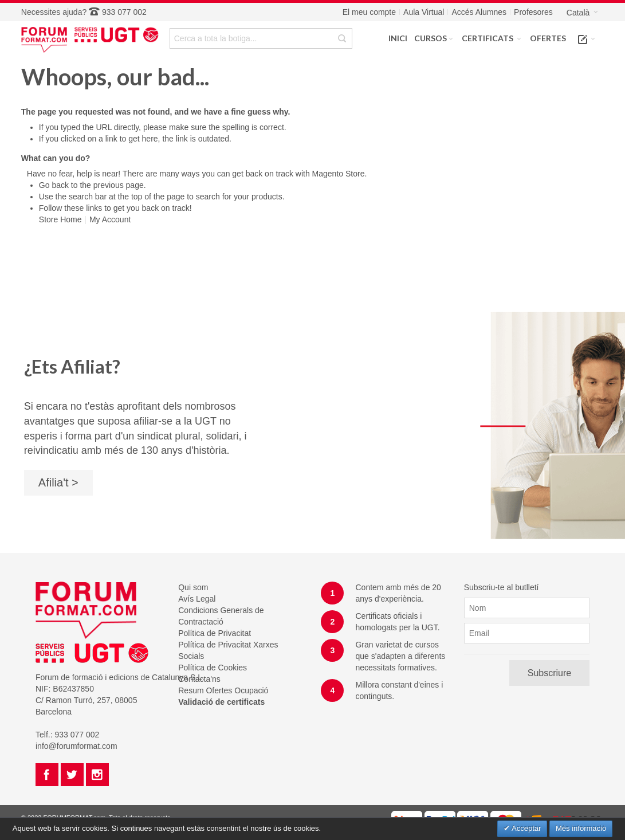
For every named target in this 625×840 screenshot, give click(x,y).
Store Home (60, 219)
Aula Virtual (424, 12)
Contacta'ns (199, 679)
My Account (110, 219)
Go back (54, 185)
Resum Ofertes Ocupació (223, 690)
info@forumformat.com (76, 746)
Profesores (533, 12)
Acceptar (525, 828)
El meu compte (369, 12)
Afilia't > (58, 482)
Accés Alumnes (479, 12)
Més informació (581, 828)
